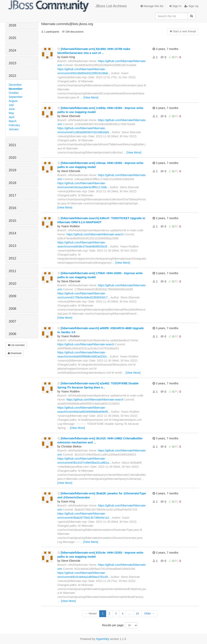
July (11, 105)
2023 (12, 63)
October (14, 93)
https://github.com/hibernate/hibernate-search (95, 234)
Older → (149, 613)
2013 (12, 246)
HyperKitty (103, 639)
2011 (12, 271)
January (14, 129)
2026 (12, 25)
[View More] (91, 97)
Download (15, 353)
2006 (12, 334)
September (16, 97)
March (13, 121)
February (14, 125)
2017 (12, 195)
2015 (12, 221)
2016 (12, 208)
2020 (12, 158)
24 (137, 613)
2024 (12, 50)
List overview (16, 345)
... (130, 613)
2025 (12, 38)
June (12, 109)
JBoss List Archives (68, 6)
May (11, 113)
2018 (12, 183)
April (12, 117)
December (15, 85)
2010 (12, 284)
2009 (12, 296)
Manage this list (152, 6)
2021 (12, 145)
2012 (12, 258)
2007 (12, 321)
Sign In (175, 6)
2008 (12, 309)
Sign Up (191, 6)
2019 (12, 170)
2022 (12, 76)
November (16, 89)
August (13, 101)
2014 (12, 233)
